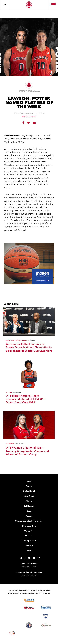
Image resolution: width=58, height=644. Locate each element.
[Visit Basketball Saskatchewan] (46, 600)
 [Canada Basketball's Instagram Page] (21, 558)
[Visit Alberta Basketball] (29, 600)
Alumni (29, 501)
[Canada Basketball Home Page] (29, 5)
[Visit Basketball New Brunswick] (29, 617)
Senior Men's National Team (16, 340)
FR (5, 5)
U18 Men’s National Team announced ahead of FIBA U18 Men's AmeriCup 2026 (26, 399)
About (29, 551)
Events (29, 486)
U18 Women (10, 444)
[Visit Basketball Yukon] (46, 625)
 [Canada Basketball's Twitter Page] (29, 558)
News (29, 481)
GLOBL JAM (29, 506)
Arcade (29, 516)
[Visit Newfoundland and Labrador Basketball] (29, 625)
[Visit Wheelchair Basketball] (12, 633)
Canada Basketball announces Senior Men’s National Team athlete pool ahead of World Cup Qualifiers (29, 348)
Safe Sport (29, 496)
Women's (29, 531)
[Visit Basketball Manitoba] (12, 608)
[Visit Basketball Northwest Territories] (12, 617)
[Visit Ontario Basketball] (29, 608)
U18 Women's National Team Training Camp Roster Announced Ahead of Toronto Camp (27, 451)
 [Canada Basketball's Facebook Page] (25, 558)
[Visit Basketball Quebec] (46, 608)
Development (29, 541)
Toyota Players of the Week (29, 113)
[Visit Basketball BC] (12, 600)
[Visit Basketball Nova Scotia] (46, 617)
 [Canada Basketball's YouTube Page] (34, 558)
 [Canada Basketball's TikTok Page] (39, 558)
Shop (29, 511)
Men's (29, 536)
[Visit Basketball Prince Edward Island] (12, 625)
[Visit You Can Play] (29, 633)
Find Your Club (29, 526)
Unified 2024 (29, 491)
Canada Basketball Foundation (29, 521)
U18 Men (9, 392)
